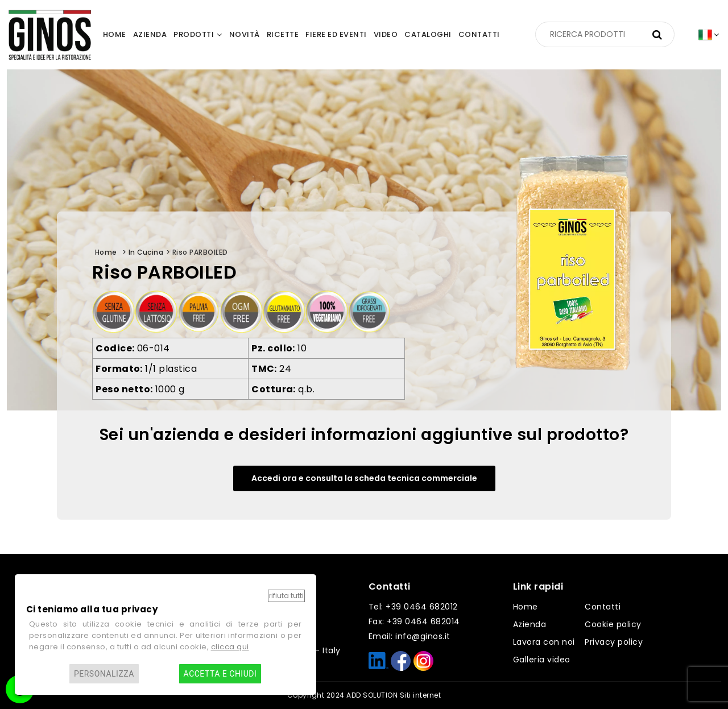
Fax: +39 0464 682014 (414, 621)
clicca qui (230, 647)
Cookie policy (613, 624)
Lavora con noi (544, 642)
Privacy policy (614, 642)
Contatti (603, 607)
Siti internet (421, 695)
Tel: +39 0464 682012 (413, 607)
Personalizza (104, 674)
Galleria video (542, 660)
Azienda (530, 624)
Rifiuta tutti (286, 596)
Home (526, 607)
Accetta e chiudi (220, 674)
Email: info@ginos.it (409, 636)
